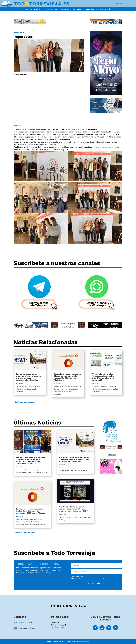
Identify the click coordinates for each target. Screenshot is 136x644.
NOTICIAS (28, 9)
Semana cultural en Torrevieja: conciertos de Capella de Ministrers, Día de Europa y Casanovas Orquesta (31, 460)
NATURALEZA (76, 9)
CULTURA (49, 9)
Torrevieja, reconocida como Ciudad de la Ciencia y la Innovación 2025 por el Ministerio (68, 377)
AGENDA (100, 9)
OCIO (57, 9)
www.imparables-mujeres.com (107, 147)
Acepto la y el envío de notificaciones (90, 579)
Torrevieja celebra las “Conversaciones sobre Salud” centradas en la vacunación (103, 377)
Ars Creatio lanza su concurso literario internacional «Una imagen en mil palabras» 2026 (73, 509)
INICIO (119, 4)
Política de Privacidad (86, 579)
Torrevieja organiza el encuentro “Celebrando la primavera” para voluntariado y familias (28, 377)
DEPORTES (65, 9)
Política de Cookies (58, 628)
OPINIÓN (108, 9)
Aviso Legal (55, 622)
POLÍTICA (38, 9)
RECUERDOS (90, 9)
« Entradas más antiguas (24, 402)
